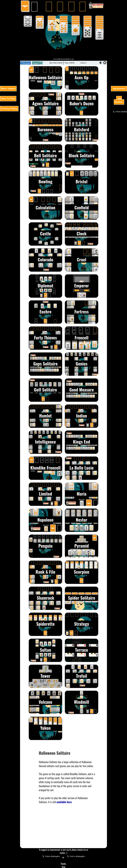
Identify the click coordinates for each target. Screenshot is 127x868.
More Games (8, 89)
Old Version (118, 100)
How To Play (8, 99)
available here (64, 802)
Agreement (119, 89)
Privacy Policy (9, 109)
